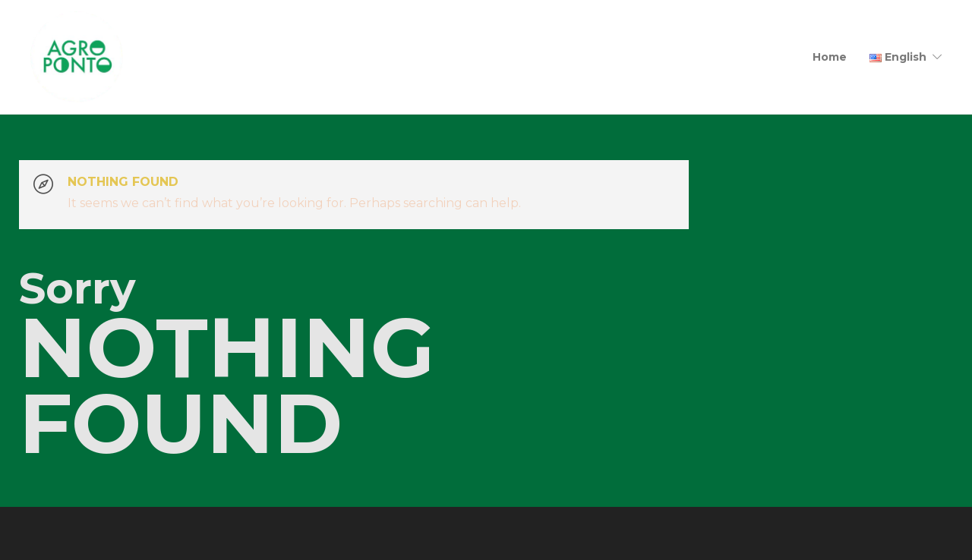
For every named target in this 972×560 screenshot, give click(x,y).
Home (830, 57)
